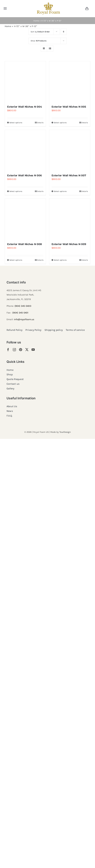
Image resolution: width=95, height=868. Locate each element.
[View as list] (50, 48)
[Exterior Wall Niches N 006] (25, 150)
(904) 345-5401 (20, 313)
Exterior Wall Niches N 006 (24, 175)
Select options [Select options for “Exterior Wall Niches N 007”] (60, 191)
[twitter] (27, 350)
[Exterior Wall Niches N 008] (25, 219)
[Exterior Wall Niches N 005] (70, 82)
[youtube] (33, 350)
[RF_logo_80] (48, 3)
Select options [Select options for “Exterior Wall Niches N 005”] (60, 123)
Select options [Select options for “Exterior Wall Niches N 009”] (60, 260)
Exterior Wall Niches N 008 (25, 244)
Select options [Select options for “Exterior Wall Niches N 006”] (16, 191)
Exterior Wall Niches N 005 (69, 107)
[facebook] (8, 350)
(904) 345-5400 (23, 306)
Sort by (40, 32)
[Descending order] (64, 32)
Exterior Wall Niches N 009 (69, 244)
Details (40, 123)
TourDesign (65, 432)
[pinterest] (21, 350)
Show (39, 41)
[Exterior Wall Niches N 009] (70, 219)
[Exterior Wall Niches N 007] (70, 150)
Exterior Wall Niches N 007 (69, 175)
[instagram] (14, 350)
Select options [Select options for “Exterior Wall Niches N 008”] (16, 260)
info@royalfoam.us (24, 319)
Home (36, 21)
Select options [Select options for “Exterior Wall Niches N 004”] (16, 123)
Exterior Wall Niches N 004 (25, 107)
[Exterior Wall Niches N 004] (25, 82)
